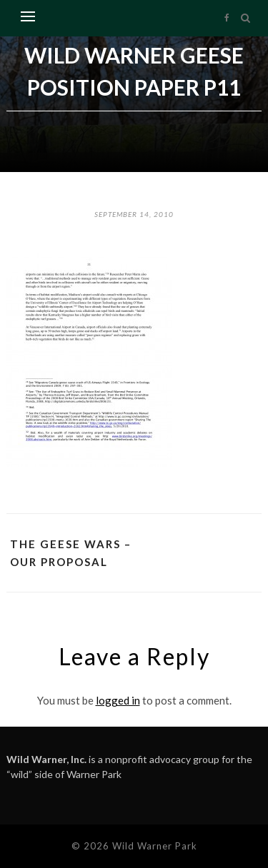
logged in (118, 700)
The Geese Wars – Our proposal (71, 552)
